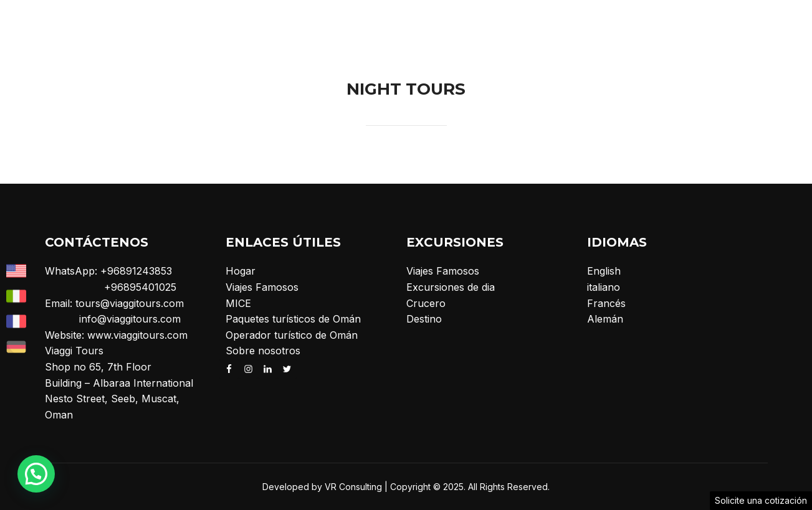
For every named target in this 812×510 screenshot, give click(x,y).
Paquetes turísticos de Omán (293, 319)
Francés (606, 303)
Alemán (605, 319)
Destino (424, 319)
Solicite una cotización (761, 500)
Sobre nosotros (639, 25)
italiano (604, 287)
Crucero (717, 25)
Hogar (425, 25)
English (604, 271)
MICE (567, 25)
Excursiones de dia (451, 287)
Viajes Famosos (262, 287)
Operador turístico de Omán (292, 335)
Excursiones (497, 25)
